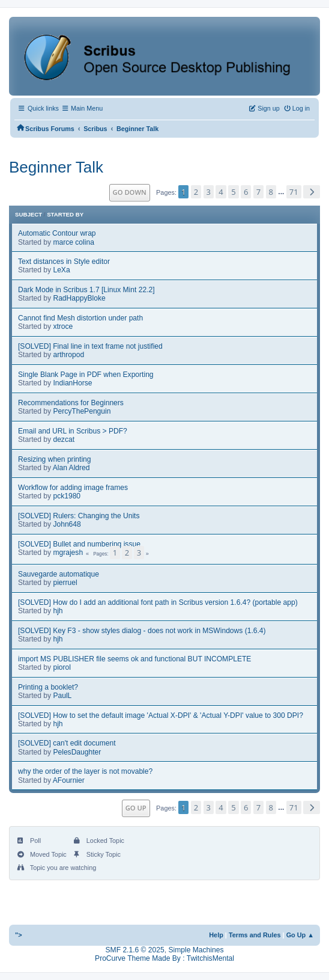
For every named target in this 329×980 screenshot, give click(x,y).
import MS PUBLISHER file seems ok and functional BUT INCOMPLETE (134, 659)
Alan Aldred (71, 468)
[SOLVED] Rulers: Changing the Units (79, 516)
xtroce (63, 326)
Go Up (136, 808)
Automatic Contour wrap (57, 233)
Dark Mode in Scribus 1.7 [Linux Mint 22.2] (86, 290)
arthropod (68, 355)
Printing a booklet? (48, 687)
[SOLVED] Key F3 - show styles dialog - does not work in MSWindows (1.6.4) (142, 631)
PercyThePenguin (82, 411)
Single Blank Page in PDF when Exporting (86, 375)
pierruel (65, 583)
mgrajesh (68, 553)
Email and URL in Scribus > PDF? (73, 431)
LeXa (61, 270)
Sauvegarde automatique (59, 574)
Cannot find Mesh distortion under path (80, 318)
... (282, 192)
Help (216, 935)
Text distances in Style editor (64, 262)
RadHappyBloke (79, 298)
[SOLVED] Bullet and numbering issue (79, 544)
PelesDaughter (77, 752)
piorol (62, 667)
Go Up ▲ (300, 935)
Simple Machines (196, 950)
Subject (29, 214)
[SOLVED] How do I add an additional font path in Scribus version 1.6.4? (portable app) (158, 602)
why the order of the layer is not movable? (85, 771)
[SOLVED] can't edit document (67, 743)
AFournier (69, 780)
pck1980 (67, 496)
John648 (67, 524)
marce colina (73, 242)
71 (294, 192)
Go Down (130, 192)
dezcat (64, 439)
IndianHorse (72, 383)
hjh (58, 611)
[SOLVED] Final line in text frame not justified (90, 346)
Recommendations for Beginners (71, 403)
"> (19, 935)
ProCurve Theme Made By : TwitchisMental (164, 958)
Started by (65, 214)
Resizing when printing (55, 459)
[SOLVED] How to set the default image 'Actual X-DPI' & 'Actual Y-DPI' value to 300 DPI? (161, 715)
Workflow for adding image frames (73, 488)
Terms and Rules (255, 935)
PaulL (62, 696)
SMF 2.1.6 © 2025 (135, 950)
